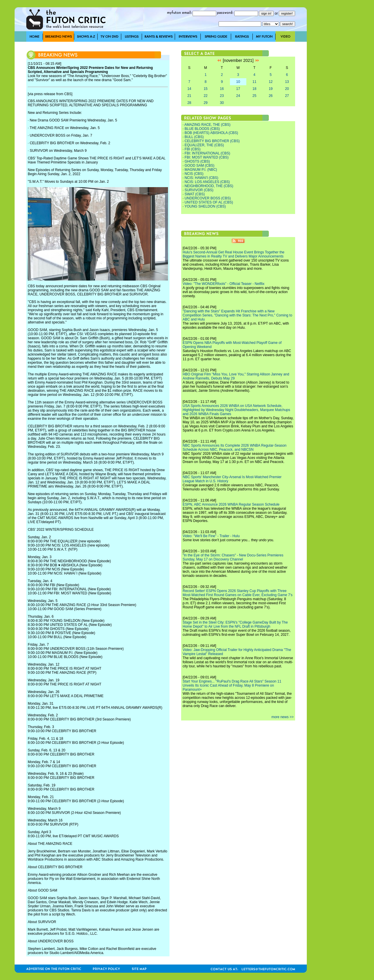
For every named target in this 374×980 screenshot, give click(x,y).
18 (254, 89)
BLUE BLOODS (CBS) (202, 129)
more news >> (283, 717)
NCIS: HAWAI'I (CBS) (201, 178)
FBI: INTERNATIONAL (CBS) (207, 153)
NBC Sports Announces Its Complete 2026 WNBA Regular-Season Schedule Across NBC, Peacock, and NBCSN (235, 448)
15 (206, 89)
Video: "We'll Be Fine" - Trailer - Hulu (211, 536)
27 (287, 96)
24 (238, 96)
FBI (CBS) (193, 149)
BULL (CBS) (194, 137)
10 (238, 82)
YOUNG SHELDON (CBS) (205, 206)
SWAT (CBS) (195, 194)
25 (254, 96)
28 (189, 103)
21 (189, 96)
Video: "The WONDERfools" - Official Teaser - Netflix (224, 284)
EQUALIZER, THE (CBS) (204, 145)
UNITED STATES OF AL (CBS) (209, 202)
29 (206, 103)
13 (287, 82)
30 (222, 103)
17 (238, 89)
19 (271, 89)
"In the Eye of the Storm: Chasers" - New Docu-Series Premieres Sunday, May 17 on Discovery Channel (233, 557)
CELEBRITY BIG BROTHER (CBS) (212, 141)
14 (189, 89)
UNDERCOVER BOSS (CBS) (208, 198)
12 (271, 82)
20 (287, 89)
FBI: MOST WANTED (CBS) (207, 157)
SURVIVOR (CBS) (199, 190)
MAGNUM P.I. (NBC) (201, 170)
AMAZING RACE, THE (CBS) (207, 125)
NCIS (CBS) (194, 174)
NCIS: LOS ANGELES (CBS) (207, 182)
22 (206, 96)
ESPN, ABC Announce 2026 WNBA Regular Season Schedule (231, 504)
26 (271, 96)
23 (222, 96)
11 (254, 82)
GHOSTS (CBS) (197, 161)
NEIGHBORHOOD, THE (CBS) (209, 186)
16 (222, 89)
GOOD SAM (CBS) (200, 166)
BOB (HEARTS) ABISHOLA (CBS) (211, 133)
